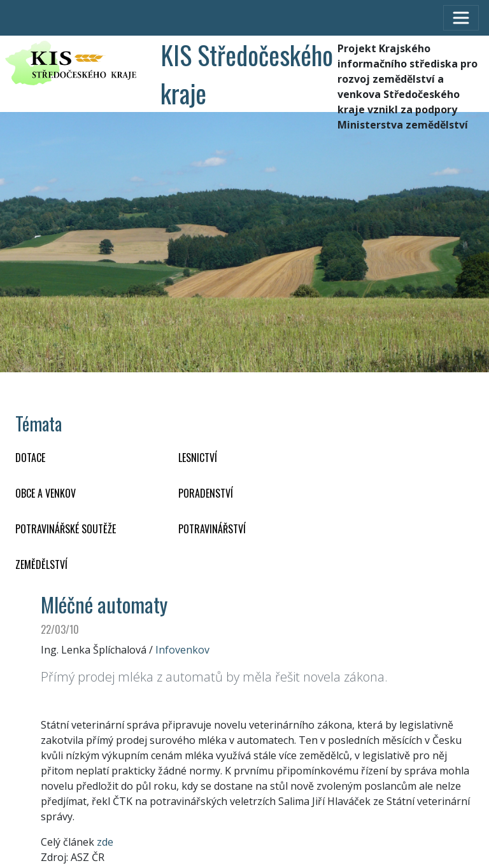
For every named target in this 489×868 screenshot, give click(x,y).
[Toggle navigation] (461, 18)
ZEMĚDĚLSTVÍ (41, 564)
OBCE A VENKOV (46, 493)
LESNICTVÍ (198, 458)
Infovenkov (182, 650)
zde (105, 842)
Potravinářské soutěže (66, 529)
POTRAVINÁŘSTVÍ (212, 529)
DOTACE (30, 458)
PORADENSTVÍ (206, 493)
